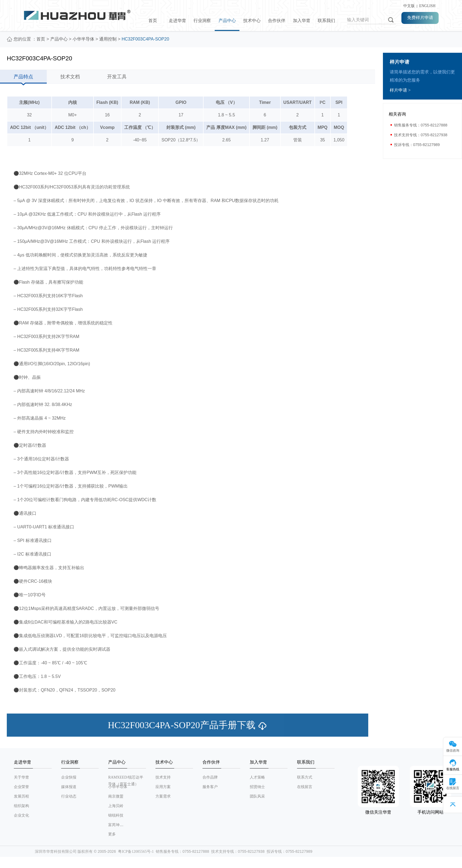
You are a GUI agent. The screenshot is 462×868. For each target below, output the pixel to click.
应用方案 (163, 787)
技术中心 (252, 21)
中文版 (408, 6)
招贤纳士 (257, 787)
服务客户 (210, 787)
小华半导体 (83, 39)
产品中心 (227, 21)
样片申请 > (400, 90)
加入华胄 (302, 21)
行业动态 (69, 796)
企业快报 (69, 777)
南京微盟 (116, 796)
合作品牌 (210, 777)
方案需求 (163, 796)
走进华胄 (177, 21)
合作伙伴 (277, 21)
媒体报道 (69, 787)
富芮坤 (114, 825)
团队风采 (257, 796)
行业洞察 (202, 21)
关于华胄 (21, 777)
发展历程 (21, 796)
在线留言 (305, 787)
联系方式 (305, 777)
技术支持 (163, 777)
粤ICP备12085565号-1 (136, 852)
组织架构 (21, 806)
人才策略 (257, 777)
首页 (153, 21)
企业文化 (21, 815)
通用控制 (108, 39)
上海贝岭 (116, 806)
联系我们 (326, 21)
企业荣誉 (21, 787)
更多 (112, 834)
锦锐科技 (116, 815)
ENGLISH (427, 6)
